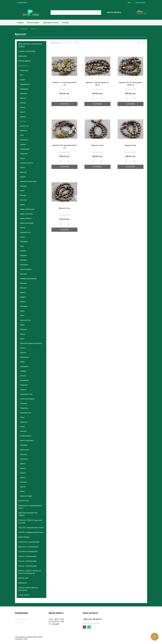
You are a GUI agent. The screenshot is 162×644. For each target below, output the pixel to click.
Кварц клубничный (27, 209)
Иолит (22, 191)
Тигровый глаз (26, 413)
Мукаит (23, 292)
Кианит (23, 228)
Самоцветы (24, 366)
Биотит (23, 112)
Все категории (33, 23)
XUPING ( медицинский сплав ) (31, 532)
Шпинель (24, 482)
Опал (22, 316)
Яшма (22, 491)
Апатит (23, 107)
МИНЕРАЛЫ (23, 29)
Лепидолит (24, 265)
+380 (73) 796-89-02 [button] (92, 619)
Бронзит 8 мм (131, 145)
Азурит (23, 80)
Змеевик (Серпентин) (28, 181)
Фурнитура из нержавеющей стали (30, 507)
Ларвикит (24, 255)
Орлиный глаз (25, 320)
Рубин (22, 362)
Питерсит (24, 329)
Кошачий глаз (25, 232)
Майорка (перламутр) (28, 279)
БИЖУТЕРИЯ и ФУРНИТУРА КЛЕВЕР (30, 45)
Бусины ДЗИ (23, 578)
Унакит (23, 427)
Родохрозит (24, 357)
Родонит (23, 353)
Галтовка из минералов (28, 551)
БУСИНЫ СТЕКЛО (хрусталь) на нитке (30, 521)
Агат (22, 75)
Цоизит (23, 473)
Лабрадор (24, 242)
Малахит (23, 283)
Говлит (23, 158)
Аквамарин (24, 89)
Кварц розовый (26, 218)
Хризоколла (25, 450)
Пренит (23, 334)
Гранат (23, 168)
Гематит (23, 144)
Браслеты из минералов (28, 547)
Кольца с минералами (27, 561)
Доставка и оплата (51, 23)
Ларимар (23, 260)
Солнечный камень (27, 399)
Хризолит (24, 454)
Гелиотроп (24, 140)
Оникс (22, 311)
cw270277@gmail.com (91, 623)
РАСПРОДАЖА (24, 61)
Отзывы (66, 23)
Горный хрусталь (27, 163)
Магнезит (24, 274)
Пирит (22, 325)
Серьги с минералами (27, 556)
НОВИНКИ (23, 56)
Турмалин (24, 422)
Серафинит (24, 380)
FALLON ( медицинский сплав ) (31, 528)
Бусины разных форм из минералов (28, 589)
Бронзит (23, 121)
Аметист (23, 98)
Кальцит (23, 195)
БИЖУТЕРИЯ (24, 537)
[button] (23, 3)
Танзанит (24, 403)
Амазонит (24, 94)
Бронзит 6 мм (64, 208)
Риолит (23, 348)
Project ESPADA (37, 637)
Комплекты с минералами (29, 542)
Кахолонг (24, 200)
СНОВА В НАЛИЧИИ (27, 51)
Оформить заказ (142, 14)
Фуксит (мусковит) (27, 440)
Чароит (23, 477)
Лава (22, 246)
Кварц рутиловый (27, 223)
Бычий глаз (24, 126)
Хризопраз (24, 459)
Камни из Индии (26, 496)
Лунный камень (26, 269)
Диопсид (23, 172)
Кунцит (23, 237)
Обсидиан (24, 306)
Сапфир (23, 371)
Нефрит (23, 297)
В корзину (65, 104)
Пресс (22, 339)
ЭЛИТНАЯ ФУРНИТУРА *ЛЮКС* (28, 514)
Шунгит (23, 487)
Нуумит (23, 302)
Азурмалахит (25, 84)
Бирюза (23, 117)
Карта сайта (19, 622)
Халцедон (24, 445)
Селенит (23, 376)
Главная (20, 23)
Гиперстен (24, 154)
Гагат (22, 135)
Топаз (22, 417)
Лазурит (23, 251)
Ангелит (23, 103)
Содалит (23, 390)
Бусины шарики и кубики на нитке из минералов (30, 572)
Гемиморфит (25, 149)
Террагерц (24, 408)
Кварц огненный (26, 214)
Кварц (22, 205)
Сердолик (24, 385)
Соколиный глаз (26, 394)
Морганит (24, 288)
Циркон (23, 464)
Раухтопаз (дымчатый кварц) (31, 343)
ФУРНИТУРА (24, 501)
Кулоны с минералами (28, 566)
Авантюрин (24, 70)
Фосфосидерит (26, 436)
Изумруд (23, 186)
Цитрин (23, 468)
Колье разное (24, 595)
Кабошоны (23, 583)
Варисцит (24, 131)
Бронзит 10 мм (98, 145)
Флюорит (24, 431)
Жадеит (23, 177)
